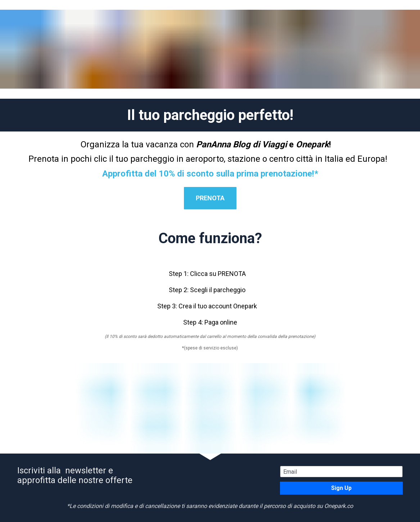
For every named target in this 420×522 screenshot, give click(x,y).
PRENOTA (210, 198)
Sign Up (341, 488)
